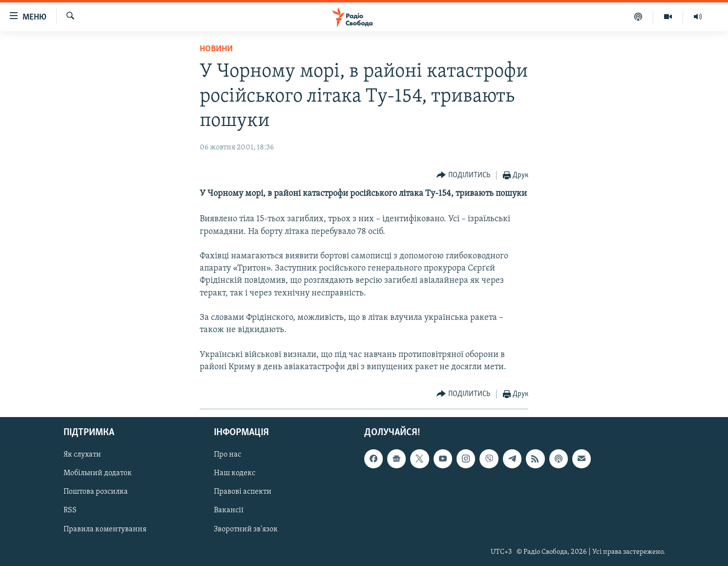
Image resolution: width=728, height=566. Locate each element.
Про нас (228, 455)
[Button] (463, 176)
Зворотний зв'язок (246, 529)
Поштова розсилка (96, 492)
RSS (70, 510)
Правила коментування (105, 529)
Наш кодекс (235, 473)
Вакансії (229, 510)
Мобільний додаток (98, 473)
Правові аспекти (243, 492)
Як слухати (82, 455)
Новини (216, 49)
